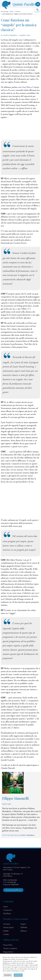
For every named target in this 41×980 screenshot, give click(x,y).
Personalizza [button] (8, 975)
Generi (5, 907)
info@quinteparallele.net (13, 890)
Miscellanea (7, 914)
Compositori (7, 910)
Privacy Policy (8, 945)
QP (24, 928)
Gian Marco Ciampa (30, 87)
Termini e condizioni (10, 948)
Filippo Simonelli (28, 835)
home (12, 11)
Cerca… (37, 10)
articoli (18, 11)
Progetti (23, 924)
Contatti (6, 934)
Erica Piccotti (9, 90)
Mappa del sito (8, 952)
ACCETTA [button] (18, 975)
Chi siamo (7, 924)
